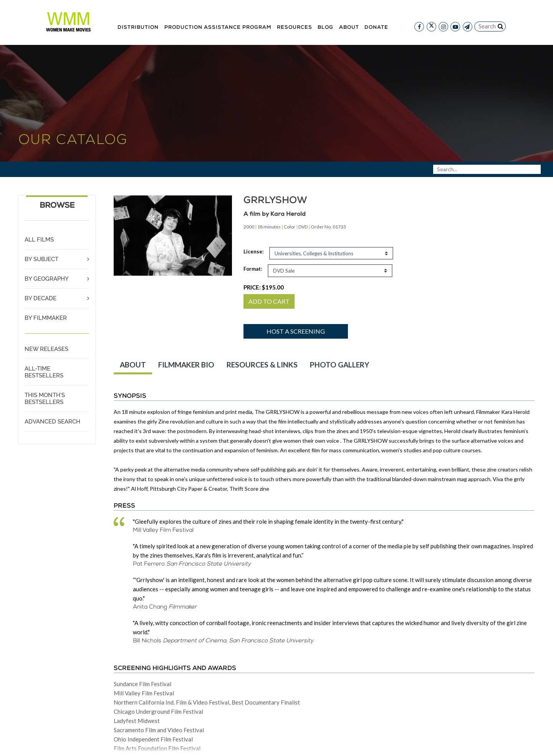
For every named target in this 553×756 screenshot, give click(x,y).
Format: (253, 269)
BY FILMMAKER (46, 318)
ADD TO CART (269, 301)
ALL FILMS (39, 240)
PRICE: (264, 287)
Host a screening (296, 331)
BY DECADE (41, 298)
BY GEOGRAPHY (47, 279)
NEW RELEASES (46, 349)
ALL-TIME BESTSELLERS (44, 372)
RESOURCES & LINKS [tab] (262, 365)
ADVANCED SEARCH (52, 422)
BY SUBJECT (41, 259)
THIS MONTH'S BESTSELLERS (45, 399)
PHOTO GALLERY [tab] (339, 365)
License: (253, 251)
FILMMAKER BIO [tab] (186, 365)
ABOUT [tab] (133, 365)
